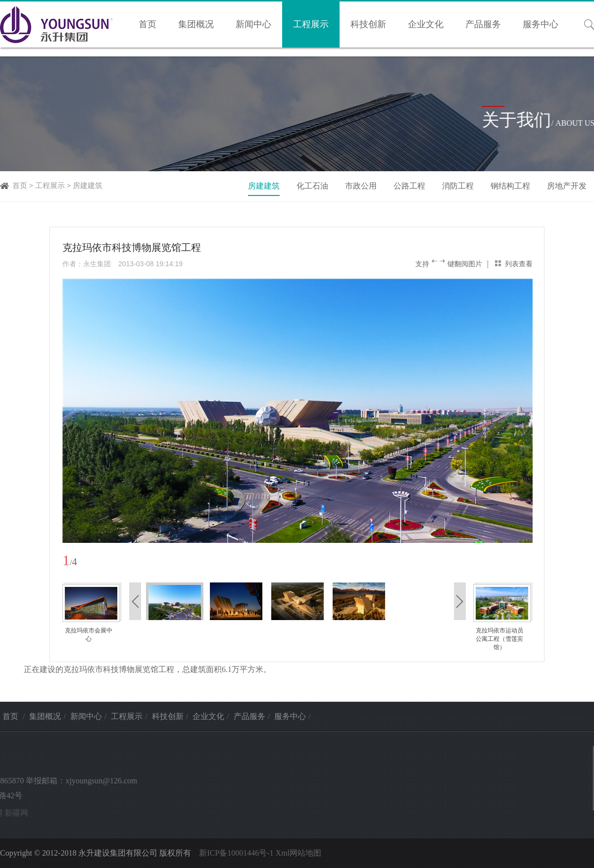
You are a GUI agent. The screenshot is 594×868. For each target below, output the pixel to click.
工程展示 (311, 24)
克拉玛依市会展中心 (89, 635)
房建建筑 (88, 186)
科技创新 (368, 24)
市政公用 (361, 186)
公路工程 (409, 186)
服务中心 (541, 24)
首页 (148, 24)
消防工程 (458, 186)
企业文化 (426, 24)
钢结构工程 (510, 186)
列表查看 (519, 264)
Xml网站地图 (298, 853)
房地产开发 (567, 186)
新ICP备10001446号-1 (236, 853)
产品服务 (483, 24)
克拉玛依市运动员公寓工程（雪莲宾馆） (499, 639)
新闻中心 (253, 24)
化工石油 (312, 186)
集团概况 (196, 24)
